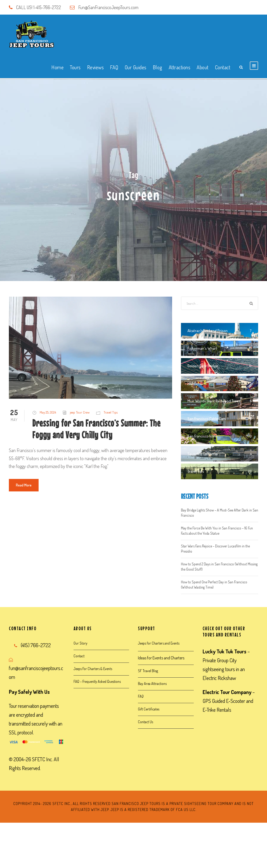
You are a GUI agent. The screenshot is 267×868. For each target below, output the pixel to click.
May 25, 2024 (48, 412)
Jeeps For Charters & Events (93, 669)
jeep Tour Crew (80, 412)
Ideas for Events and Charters (161, 658)
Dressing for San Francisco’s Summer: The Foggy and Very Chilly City (96, 429)
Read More (24, 485)
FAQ (114, 67)
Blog (158, 67)
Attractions (180, 67)
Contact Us (145, 722)
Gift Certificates (149, 709)
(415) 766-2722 (36, 645)
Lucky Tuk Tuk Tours (224, 651)
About (203, 67)
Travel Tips (111, 412)
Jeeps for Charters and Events (159, 643)
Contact (223, 67)
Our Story (80, 643)
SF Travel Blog (148, 671)
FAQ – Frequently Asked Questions (97, 681)
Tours (75, 67)
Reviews (96, 67)
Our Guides (136, 67)
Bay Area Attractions (152, 683)
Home (57, 67)
